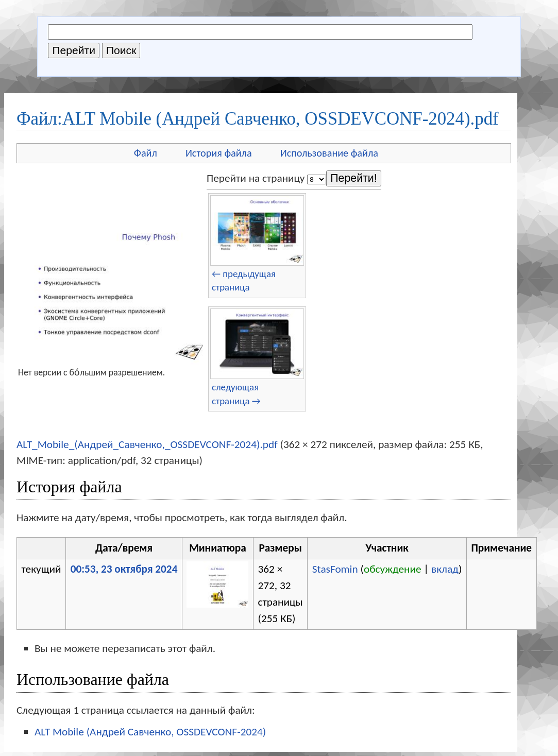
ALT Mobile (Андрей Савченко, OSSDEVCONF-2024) (150, 732)
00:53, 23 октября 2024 (124, 569)
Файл (146, 153)
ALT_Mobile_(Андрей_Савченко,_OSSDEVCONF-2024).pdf (147, 444)
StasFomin (335, 569)
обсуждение (393, 569)
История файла (219, 153)
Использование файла (329, 153)
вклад (445, 569)
